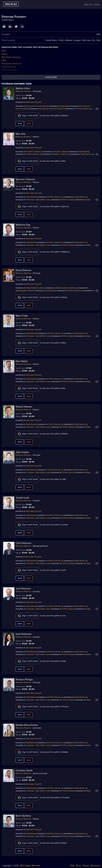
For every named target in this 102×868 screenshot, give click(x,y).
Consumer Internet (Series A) (52, 109)
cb (22, 27)
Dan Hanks (22, 361)
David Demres (23, 270)
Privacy (86, 866)
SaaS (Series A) (87, 154)
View (28, 123)
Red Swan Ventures (11, 57)
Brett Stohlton (23, 816)
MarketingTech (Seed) (35, 288)
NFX (4, 51)
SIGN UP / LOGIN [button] (92, 5)
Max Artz (21, 134)
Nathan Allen (23, 88)
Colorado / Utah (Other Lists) (38, 200)
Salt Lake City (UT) (34, 102)
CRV (4, 60)
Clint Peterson (24, 543)
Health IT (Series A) (34, 152)
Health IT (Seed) (61, 152)
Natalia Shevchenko (27, 725)
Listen (5, 54)
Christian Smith (24, 771)
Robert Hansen (24, 407)
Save (20, 123)
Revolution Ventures (12, 64)
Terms (78, 866)
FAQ (72, 866)
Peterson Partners (23, 91)
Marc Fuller (22, 316)
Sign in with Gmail (27, 116)
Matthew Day (23, 225)
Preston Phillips (24, 680)
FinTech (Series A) (84, 109)
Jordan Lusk (22, 498)
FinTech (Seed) (68, 200)
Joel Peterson (23, 589)
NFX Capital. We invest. (30, 866)
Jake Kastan (22, 452)
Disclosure (95, 866)
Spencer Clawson (25, 179)
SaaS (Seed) (65, 106)
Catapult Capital (9, 70)
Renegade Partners (11, 73)
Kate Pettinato (24, 634)
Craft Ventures (9, 67)
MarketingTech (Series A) (67, 288)
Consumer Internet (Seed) (37, 106)
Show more (51, 77)
